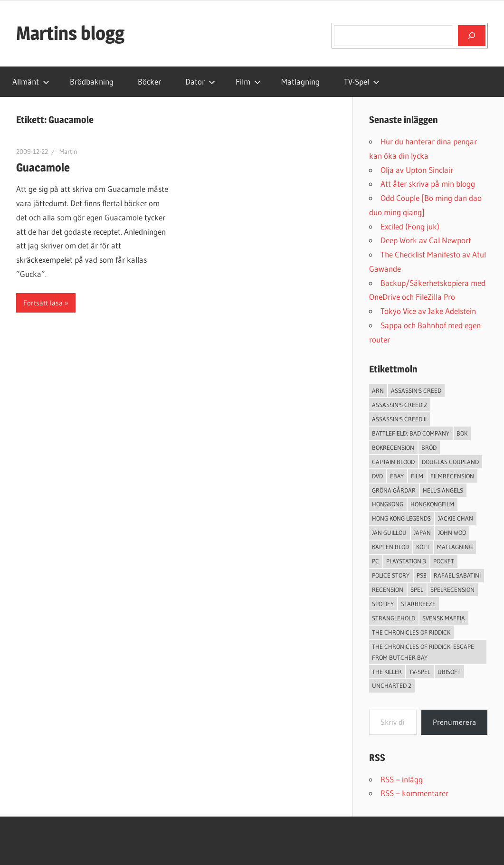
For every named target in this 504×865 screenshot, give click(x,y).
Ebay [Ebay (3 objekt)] (397, 476)
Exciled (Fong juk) (410, 226)
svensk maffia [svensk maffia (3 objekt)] (444, 618)
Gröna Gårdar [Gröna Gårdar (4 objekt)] (394, 490)
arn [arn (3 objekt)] (378, 390)
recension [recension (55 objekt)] (388, 589)
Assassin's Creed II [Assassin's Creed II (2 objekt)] (399, 419)
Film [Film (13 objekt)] (417, 476)
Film (248, 81)
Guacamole (43, 167)
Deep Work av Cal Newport (426, 240)
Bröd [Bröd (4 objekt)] (429, 447)
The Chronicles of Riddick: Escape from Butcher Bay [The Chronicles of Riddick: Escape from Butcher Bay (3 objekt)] (423, 652)
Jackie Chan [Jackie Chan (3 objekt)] (456, 518)
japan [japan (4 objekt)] (422, 532)
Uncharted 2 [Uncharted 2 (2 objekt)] (392, 685)
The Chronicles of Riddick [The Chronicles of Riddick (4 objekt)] (411, 632)
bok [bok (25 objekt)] (462, 433)
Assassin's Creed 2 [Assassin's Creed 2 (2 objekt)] (399, 405)
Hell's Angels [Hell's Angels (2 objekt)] (443, 490)
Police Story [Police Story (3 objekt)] (391, 575)
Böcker (149, 81)
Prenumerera (454, 722)
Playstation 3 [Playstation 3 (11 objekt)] (406, 561)
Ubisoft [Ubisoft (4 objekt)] (449, 672)
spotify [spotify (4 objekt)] (383, 604)
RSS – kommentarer (414, 793)
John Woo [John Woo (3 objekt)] (452, 532)
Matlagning (300, 81)
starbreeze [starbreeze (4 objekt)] (418, 604)
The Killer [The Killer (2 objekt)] (387, 672)
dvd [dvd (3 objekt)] (377, 476)
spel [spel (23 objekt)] (417, 589)
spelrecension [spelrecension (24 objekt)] (452, 589)
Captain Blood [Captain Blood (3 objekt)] (393, 462)
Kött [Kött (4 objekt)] (423, 547)
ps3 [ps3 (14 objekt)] (422, 575)
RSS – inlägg (402, 779)
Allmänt (31, 81)
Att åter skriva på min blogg (428, 184)
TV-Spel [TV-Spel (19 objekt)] (420, 672)
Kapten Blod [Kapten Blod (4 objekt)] (390, 547)
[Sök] (472, 36)
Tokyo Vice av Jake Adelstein (428, 311)
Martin (68, 152)
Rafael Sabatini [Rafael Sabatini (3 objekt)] (457, 575)
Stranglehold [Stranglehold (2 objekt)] (394, 618)
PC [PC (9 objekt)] (376, 561)
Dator (200, 81)
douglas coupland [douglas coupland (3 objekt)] (450, 462)
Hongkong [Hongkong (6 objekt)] (388, 504)
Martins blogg (70, 33)
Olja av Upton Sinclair (417, 170)
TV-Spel (362, 81)
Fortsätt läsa (43, 303)
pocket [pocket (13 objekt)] (444, 561)
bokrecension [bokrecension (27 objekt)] (393, 447)
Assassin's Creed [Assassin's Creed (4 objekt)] (416, 390)
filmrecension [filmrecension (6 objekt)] (452, 476)
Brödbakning (92, 81)
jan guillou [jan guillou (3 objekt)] (389, 532)
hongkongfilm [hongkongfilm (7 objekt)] (432, 504)
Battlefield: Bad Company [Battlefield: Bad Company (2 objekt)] (411, 433)
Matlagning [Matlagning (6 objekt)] (455, 547)
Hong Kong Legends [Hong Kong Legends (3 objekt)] (401, 518)
